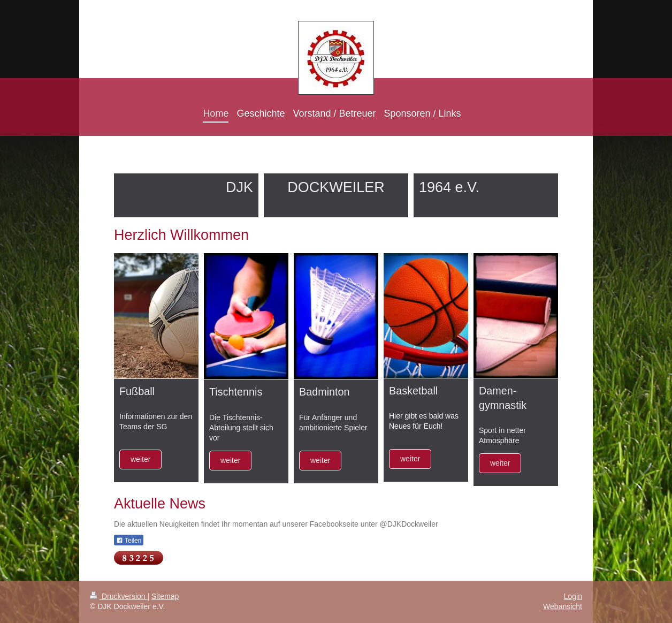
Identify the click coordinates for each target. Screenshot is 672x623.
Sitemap (165, 596)
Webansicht (563, 606)
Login (573, 596)
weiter (140, 459)
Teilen (129, 541)
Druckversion (119, 596)
